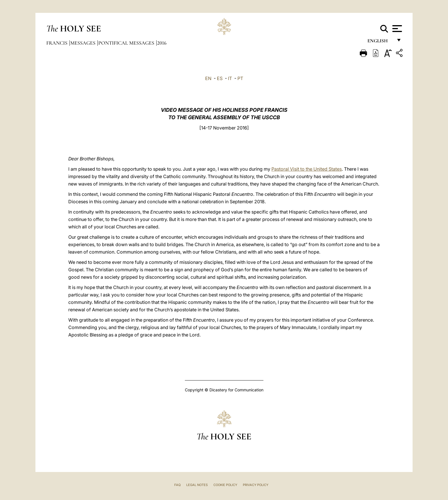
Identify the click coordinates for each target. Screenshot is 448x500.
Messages (83, 43)
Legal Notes (197, 485)
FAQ (177, 485)
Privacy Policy (256, 485)
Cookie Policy (225, 485)
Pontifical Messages (127, 43)
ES (220, 78)
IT (230, 78)
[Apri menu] (396, 29)
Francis (57, 43)
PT (240, 78)
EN (208, 78)
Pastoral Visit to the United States (307, 169)
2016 (162, 43)
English (380, 42)
